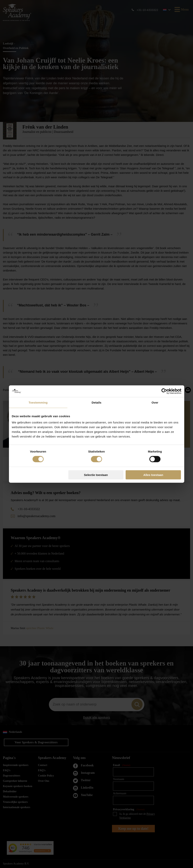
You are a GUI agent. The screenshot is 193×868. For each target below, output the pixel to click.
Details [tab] (97, 402)
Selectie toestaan (96, 475)
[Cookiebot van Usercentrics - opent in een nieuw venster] (164, 391)
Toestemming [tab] (38, 402)
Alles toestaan (153, 475)
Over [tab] (155, 402)
